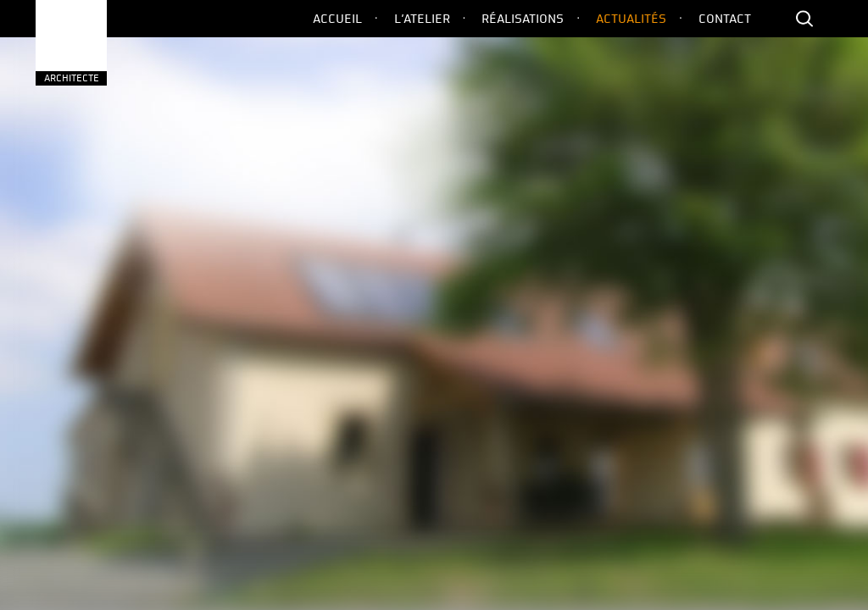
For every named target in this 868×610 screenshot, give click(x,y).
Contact (725, 19)
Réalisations (523, 19)
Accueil (337, 19)
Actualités (631, 19)
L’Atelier (422, 19)
